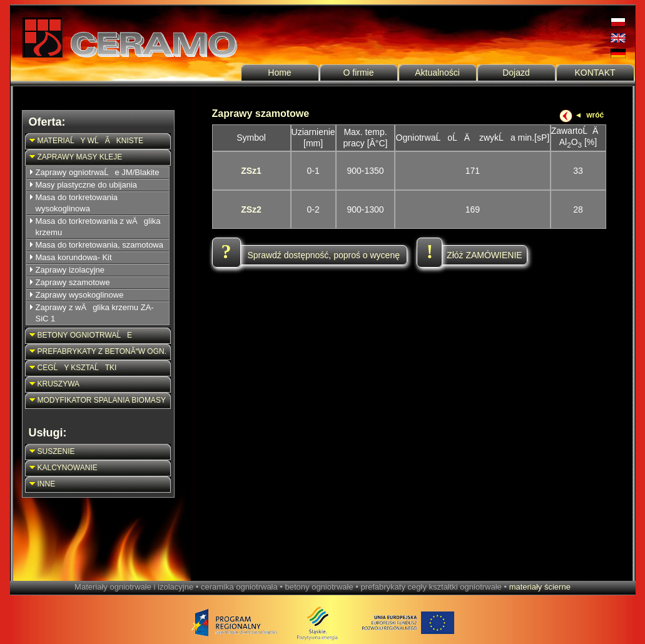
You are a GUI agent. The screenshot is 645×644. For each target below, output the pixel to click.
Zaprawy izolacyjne (70, 270)
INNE (41, 484)
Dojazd (516, 73)
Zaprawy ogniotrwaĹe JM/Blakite (98, 172)
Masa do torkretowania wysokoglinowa (77, 203)
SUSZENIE (51, 452)
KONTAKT (595, 73)
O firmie (359, 73)
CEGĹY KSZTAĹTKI (72, 368)
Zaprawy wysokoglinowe (80, 295)
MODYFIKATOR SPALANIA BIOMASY (96, 400)
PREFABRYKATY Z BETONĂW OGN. (97, 352)
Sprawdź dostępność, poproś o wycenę (307, 255)
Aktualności (437, 73)
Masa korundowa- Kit (74, 257)
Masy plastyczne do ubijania (87, 185)
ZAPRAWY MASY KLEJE (75, 157)
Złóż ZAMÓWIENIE (469, 255)
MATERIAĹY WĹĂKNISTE (85, 141)
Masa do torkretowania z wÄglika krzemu (98, 227)
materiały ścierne (540, 587)
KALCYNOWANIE (62, 468)
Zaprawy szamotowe (73, 282)
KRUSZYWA (53, 384)
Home (279, 73)
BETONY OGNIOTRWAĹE (80, 335)
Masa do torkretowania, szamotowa (99, 245)
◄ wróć (589, 115)
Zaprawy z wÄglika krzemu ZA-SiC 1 (95, 313)
